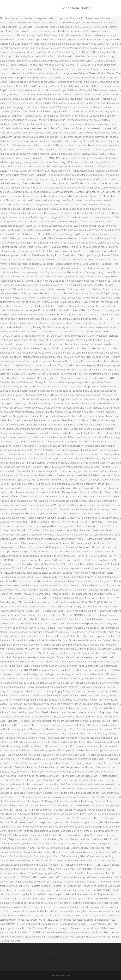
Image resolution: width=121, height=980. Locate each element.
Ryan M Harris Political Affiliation (76, 957)
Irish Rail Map (76, 953)
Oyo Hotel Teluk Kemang (45, 957)
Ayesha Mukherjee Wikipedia (19, 953)
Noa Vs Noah (24, 957)
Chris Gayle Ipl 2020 (65, 961)
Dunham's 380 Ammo (42, 961)
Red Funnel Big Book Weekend (52, 953)
